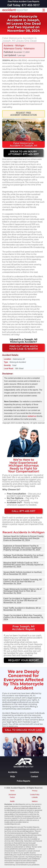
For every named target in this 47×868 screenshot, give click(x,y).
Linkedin (35, 797)
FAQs (13, 777)
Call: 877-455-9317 (23, 511)
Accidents (8, 46)
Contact (34, 777)
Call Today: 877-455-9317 (23, 5)
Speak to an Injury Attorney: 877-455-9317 (23, 153)
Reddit (12, 801)
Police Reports (23, 781)
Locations (34, 772)
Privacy (35, 791)
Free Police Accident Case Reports (24, 2)
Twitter (12, 797)
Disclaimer (12, 795)
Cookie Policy (35, 795)
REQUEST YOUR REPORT (23, 660)
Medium (35, 801)
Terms (12, 791)
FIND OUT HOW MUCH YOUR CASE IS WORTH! (24, 348)
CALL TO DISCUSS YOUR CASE (24, 730)
